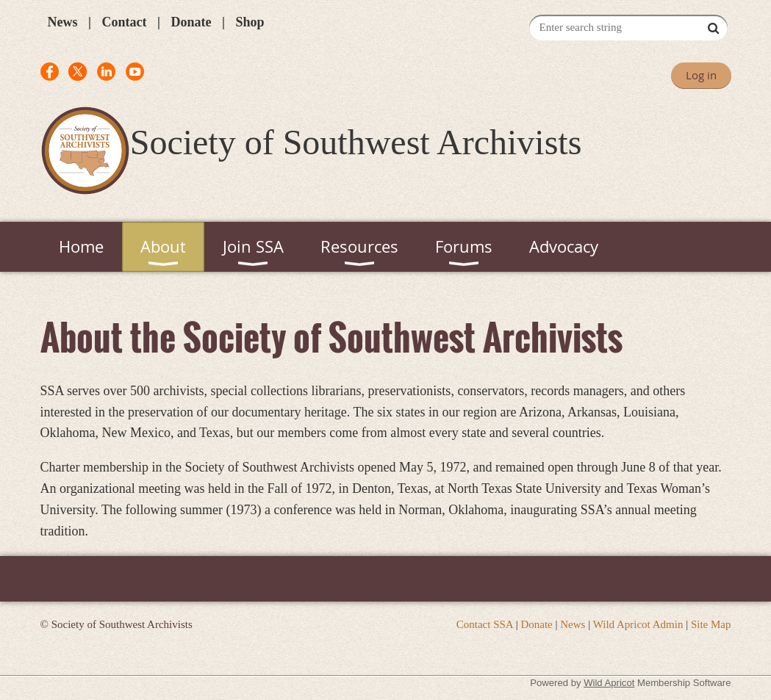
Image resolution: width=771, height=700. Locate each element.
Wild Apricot (609, 683)
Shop (250, 22)
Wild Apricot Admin (638, 624)
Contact (124, 22)
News (63, 22)
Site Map (711, 624)
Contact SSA (485, 624)
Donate (191, 22)
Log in (701, 75)
